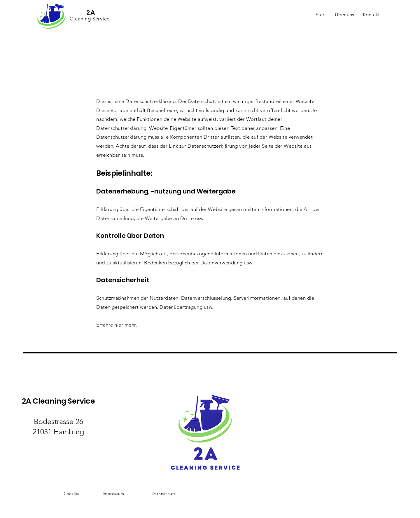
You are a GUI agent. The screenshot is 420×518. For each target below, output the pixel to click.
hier (119, 325)
